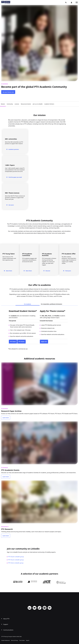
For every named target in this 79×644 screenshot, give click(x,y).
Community (10, 104)
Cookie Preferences (5, 640)
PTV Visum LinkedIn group (16, 559)
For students (27, 304)
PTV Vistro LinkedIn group (16, 563)
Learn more (6, 418)
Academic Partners (49, 104)
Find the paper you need (15, 177)
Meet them (9, 271)
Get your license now (8, 92)
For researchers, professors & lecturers (52, 304)
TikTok (40, 608)
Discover (48, 271)
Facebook (50, 608)
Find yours (68, 271)
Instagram (45, 608)
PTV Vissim (21, 342)
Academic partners (14, 149)
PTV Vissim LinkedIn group (16, 556)
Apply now (44, 342)
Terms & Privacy (14, 640)
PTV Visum (13, 342)
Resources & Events (26, 104)
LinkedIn (30, 608)
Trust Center (22, 640)
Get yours (11, 205)
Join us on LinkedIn (38, 104)
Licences (17, 104)
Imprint (28, 640)
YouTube (35, 608)
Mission (3, 104)
